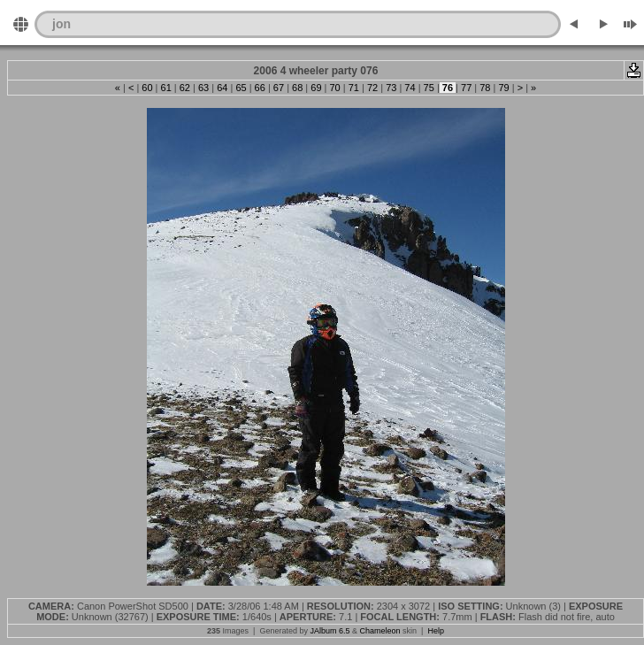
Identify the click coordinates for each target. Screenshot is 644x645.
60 (147, 88)
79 (503, 88)
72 (372, 88)
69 (316, 88)
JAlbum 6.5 (330, 631)
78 (485, 88)
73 (391, 88)
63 (203, 88)
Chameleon (380, 631)
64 (222, 88)
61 (165, 88)
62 (185, 88)
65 (241, 88)
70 (334, 88)
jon (61, 24)
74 (410, 88)
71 (354, 88)
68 (297, 88)
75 (429, 88)
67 (279, 88)
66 (260, 88)
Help (436, 631)
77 (466, 88)
